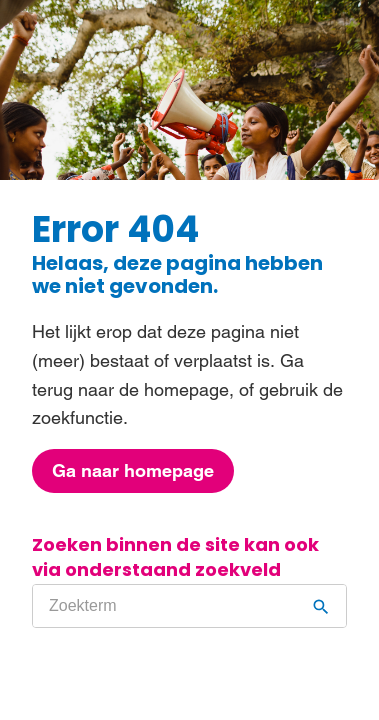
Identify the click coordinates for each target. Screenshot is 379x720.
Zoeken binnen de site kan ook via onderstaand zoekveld (175, 557)
